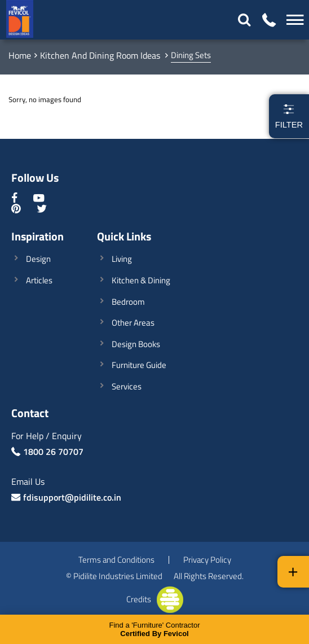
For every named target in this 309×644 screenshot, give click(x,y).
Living (122, 259)
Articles (39, 280)
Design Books (136, 344)
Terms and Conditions (116, 560)
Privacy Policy (207, 560)
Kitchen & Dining (141, 280)
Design (38, 259)
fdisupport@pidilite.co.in (72, 497)
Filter (289, 116)
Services (127, 386)
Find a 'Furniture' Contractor (154, 629)
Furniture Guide (139, 365)
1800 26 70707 (53, 452)
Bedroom (128, 302)
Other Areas (133, 323)
